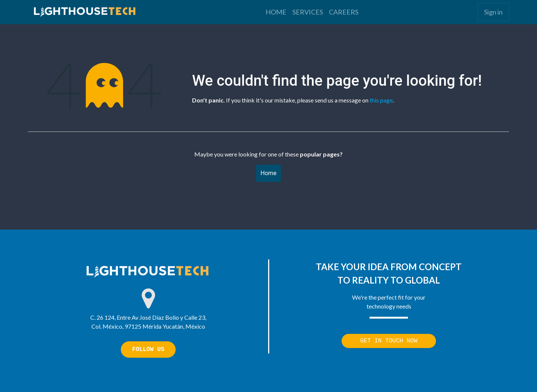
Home (268, 173)
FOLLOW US (148, 350)
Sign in (493, 12)
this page (381, 100)
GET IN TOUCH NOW (389, 341)
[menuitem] (276, 12)
